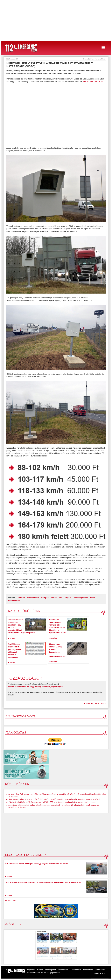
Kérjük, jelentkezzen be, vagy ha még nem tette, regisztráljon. (36, 687)
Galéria (40, 970)
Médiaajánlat (51, 970)
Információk (100, 970)
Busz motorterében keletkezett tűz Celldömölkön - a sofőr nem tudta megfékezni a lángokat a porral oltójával (54, 799)
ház (61, 598)
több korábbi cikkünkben (93, 81)
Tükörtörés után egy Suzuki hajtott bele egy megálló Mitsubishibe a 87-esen (36, 864)
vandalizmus (14, 601)
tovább (12, 638)
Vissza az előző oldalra (96, 703)
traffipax (45, 598)
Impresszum (63, 970)
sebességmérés (81, 598)
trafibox (21, 598)
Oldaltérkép (88, 970)
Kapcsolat (31, 970)
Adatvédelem (76, 970)
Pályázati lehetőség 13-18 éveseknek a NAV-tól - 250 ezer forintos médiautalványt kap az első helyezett (52, 802)
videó (93, 598)
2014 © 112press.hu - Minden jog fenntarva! (44, 973)
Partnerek (11, 901)
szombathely (33, 598)
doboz (54, 598)
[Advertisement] (56, 20)
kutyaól (68, 598)
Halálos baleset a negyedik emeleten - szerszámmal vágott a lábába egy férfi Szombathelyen (43, 882)
